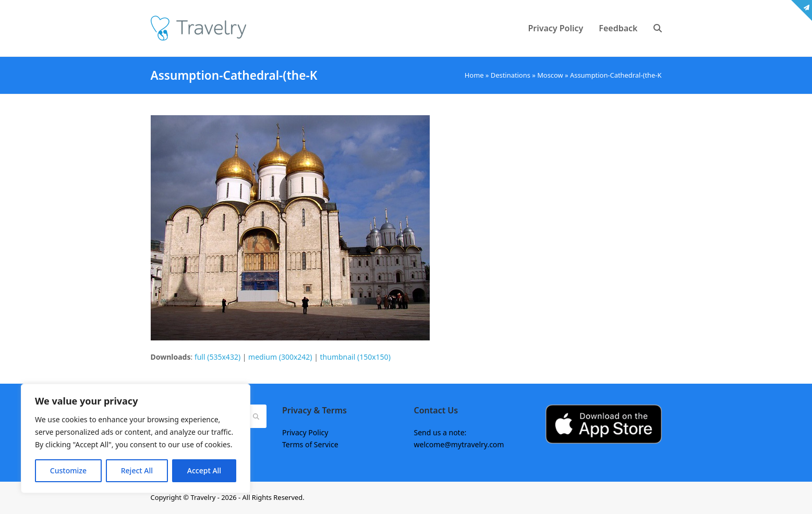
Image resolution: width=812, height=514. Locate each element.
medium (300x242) (280, 357)
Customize (68, 470)
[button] (658, 28)
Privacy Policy (305, 432)
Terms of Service (310, 444)
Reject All (137, 470)
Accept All (204, 470)
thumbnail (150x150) (355, 357)
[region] (136, 438)
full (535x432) (217, 357)
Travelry (204, 497)
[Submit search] (256, 416)
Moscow (550, 75)
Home (474, 75)
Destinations (511, 75)
